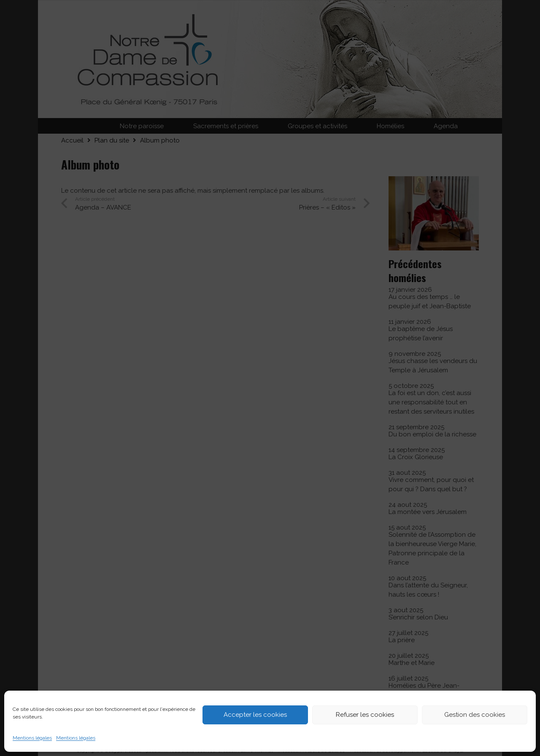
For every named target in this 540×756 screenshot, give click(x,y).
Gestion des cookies (475, 715)
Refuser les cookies (365, 715)
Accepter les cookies (255, 715)
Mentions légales (32, 738)
